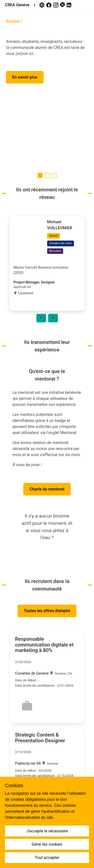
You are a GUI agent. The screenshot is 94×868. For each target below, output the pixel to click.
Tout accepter (47, 858)
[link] (42, 5)
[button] (25, 77)
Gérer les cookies (47, 844)
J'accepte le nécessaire (47, 831)
